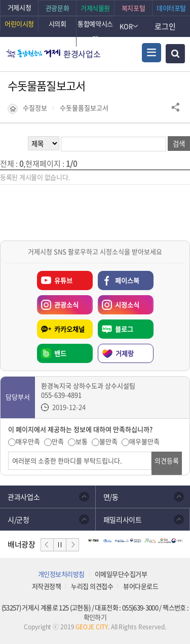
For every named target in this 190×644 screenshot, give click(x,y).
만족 (58, 441)
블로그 (124, 329)
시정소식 (119, 302)
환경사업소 (82, 54)
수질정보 (35, 108)
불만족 (108, 441)
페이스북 (127, 280)
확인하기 (95, 617)
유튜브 (63, 280)
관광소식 (58, 302)
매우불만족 (144, 441)
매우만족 (28, 441)
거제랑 (125, 353)
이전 (47, 545)
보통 (82, 441)
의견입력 (8, 452)
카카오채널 (69, 329)
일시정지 (60, 545)
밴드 (60, 353)
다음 (72, 545)
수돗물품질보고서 (84, 108)
